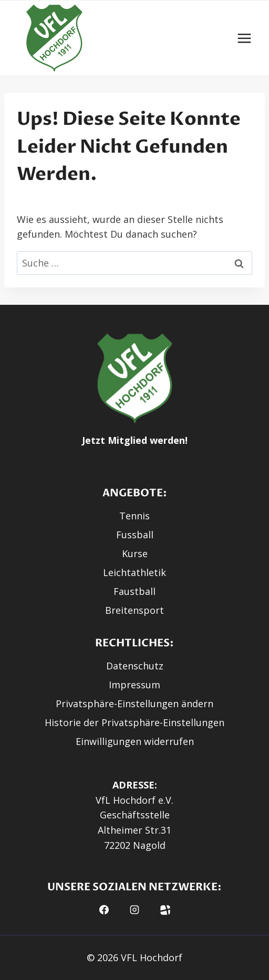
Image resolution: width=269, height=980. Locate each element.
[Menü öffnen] (244, 38)
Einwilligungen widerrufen (135, 741)
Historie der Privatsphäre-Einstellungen (134, 722)
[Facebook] (104, 910)
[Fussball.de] (165, 910)
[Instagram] (134, 910)
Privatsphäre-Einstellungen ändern (134, 704)
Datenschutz (135, 666)
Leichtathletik (134, 572)
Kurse (135, 553)
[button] (55, 38)
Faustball (134, 591)
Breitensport (134, 610)
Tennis (134, 516)
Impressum (134, 685)
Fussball (135, 535)
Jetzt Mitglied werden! (135, 440)
